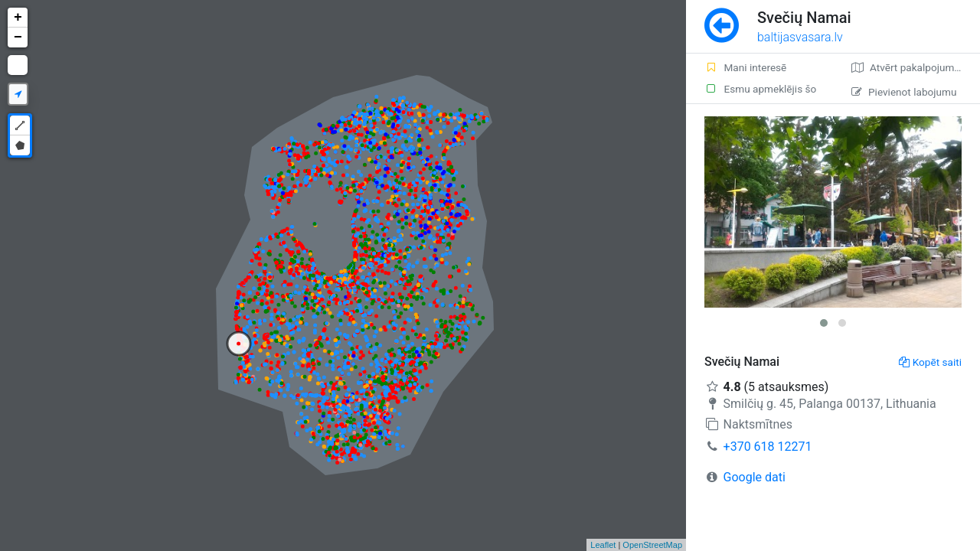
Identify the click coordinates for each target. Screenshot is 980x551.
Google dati (755, 477)
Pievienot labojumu (904, 92)
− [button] (18, 37)
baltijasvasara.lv (800, 37)
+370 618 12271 (768, 447)
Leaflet (603, 545)
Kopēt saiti (930, 362)
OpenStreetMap (652, 545)
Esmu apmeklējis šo (760, 89)
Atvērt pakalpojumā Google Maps (916, 67)
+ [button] (18, 18)
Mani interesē (745, 67)
